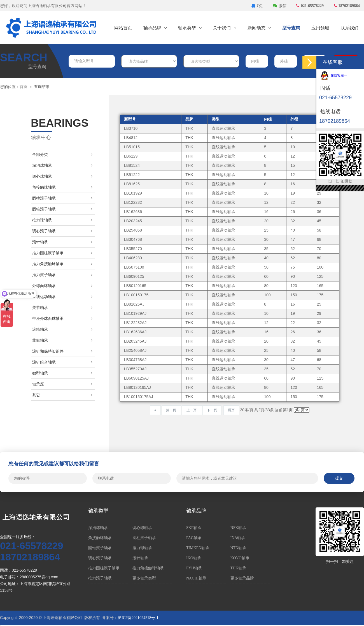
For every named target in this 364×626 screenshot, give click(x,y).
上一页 (192, 410)
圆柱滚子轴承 (62, 198)
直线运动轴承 (62, 297)
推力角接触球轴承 (62, 264)
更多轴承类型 (144, 578)
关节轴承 (62, 308)
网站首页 (123, 28)
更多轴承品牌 (242, 578)
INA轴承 (238, 538)
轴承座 (62, 384)
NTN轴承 (238, 548)
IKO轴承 (194, 558)
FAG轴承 (194, 538)
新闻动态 (259, 28)
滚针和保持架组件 (62, 351)
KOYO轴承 (240, 558)
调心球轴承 (62, 176)
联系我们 (349, 28)
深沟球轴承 (62, 166)
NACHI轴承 (196, 578)
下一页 (212, 410)
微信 (280, 6)
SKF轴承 (194, 528)
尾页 (231, 410)
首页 (24, 87)
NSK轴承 (238, 528)
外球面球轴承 (62, 286)
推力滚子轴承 (62, 275)
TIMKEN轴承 (198, 548)
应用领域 (320, 28)
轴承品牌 (155, 28)
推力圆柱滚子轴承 (62, 253)
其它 (62, 395)
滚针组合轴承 (62, 362)
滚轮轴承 (62, 330)
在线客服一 (334, 75)
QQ (257, 6)
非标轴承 (62, 340)
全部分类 (62, 155)
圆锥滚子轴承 (62, 209)
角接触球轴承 (62, 187)
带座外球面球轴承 (62, 319)
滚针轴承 (62, 242)
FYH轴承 (194, 568)
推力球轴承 (62, 220)
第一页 (172, 410)
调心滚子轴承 (62, 231)
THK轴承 (238, 568)
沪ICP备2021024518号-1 (138, 618)
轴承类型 (190, 28)
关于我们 (225, 28)
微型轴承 (62, 373)
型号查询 (291, 28)
